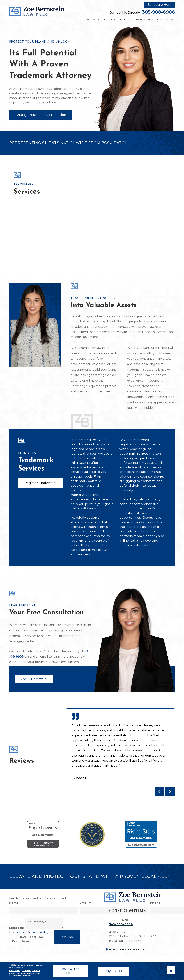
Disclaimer (18, 932)
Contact (171, 19)
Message (36, 928)
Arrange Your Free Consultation (41, 115)
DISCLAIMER (15, 971)
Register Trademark (41, 483)
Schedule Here (160, 5)
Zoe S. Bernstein (34, 679)
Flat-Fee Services (144, 19)
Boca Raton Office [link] (127, 949)
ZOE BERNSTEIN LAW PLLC (27, 965)
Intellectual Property (116, 19)
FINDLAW (27, 976)
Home (87, 19)
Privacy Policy (39, 932)
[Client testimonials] (120, 752)
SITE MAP (26, 971)
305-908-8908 (158, 12)
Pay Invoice (114, 971)
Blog (160, 19)
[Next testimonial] (170, 792)
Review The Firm (70, 971)
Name (43, 906)
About (97, 19)
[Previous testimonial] (159, 792)
